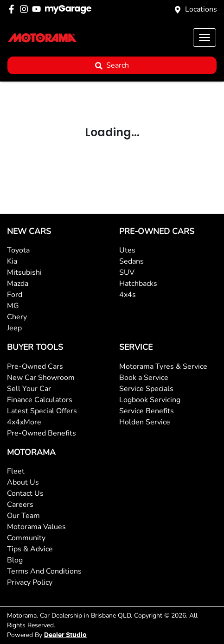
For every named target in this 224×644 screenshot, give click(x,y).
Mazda (18, 284)
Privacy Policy (30, 582)
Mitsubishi (24, 272)
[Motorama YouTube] (38, 9)
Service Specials (146, 389)
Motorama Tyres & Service (163, 366)
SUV (127, 272)
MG (13, 306)
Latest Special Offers (42, 411)
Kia (12, 261)
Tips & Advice (30, 549)
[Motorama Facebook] (13, 9)
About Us (23, 482)
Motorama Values (36, 527)
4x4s (128, 295)
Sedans (131, 261)
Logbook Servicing (150, 400)
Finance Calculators (40, 400)
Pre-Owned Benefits (42, 433)
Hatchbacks (138, 284)
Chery (17, 317)
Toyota (18, 250)
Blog (15, 560)
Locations (201, 9)
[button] (205, 38)
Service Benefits (147, 411)
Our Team (23, 516)
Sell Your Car (29, 389)
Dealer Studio (65, 635)
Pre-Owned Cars (35, 366)
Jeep (14, 328)
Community (26, 538)
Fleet (16, 471)
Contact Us (25, 493)
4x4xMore (24, 422)
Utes (127, 250)
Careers (20, 505)
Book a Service (144, 378)
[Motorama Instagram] (26, 9)
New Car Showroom (41, 378)
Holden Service (145, 422)
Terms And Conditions (44, 571)
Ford (15, 295)
